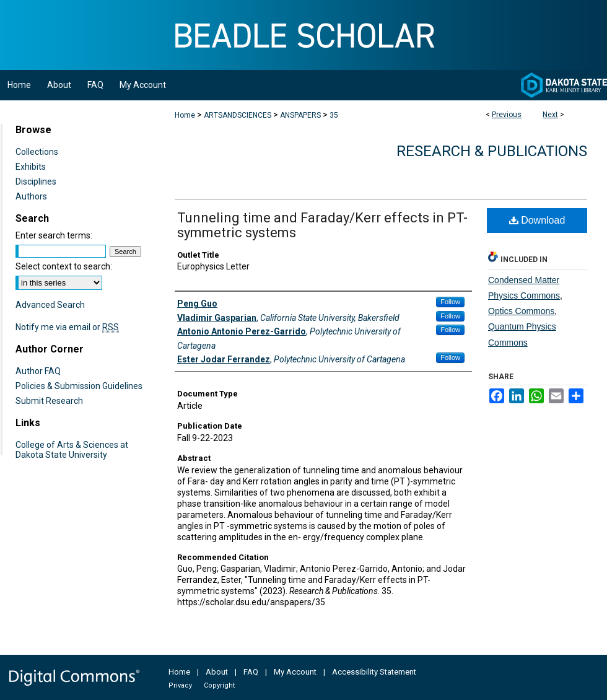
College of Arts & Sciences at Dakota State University (72, 450)
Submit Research (49, 401)
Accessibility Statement (374, 672)
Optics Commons (521, 311)
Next (550, 115)
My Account (295, 672)
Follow (450, 302)
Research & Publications (492, 151)
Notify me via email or (67, 327)
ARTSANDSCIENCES (238, 115)
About (217, 672)
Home (185, 115)
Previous (507, 115)
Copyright (219, 685)
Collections (37, 152)
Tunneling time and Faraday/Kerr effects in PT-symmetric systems (322, 225)
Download (537, 220)
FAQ (251, 672)
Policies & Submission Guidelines (79, 386)
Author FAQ (38, 371)
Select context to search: (64, 266)
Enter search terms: (54, 235)
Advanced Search (50, 305)
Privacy (180, 685)
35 (334, 115)
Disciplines (36, 182)
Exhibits (31, 167)
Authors (31, 196)
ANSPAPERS (300, 115)
